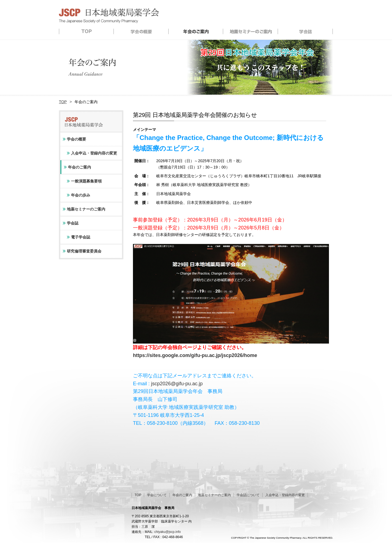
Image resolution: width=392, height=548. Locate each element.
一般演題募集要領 (86, 181)
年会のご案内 (196, 31)
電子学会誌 (81, 237)
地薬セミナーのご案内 (251, 31)
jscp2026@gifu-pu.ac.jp (177, 384)
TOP (86, 31)
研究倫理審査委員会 (84, 251)
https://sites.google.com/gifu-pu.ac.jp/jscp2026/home (195, 355)
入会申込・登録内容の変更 (94, 153)
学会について (157, 495)
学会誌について (248, 495)
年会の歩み (81, 195)
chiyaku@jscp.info (168, 532)
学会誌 (306, 31)
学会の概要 (141, 31)
